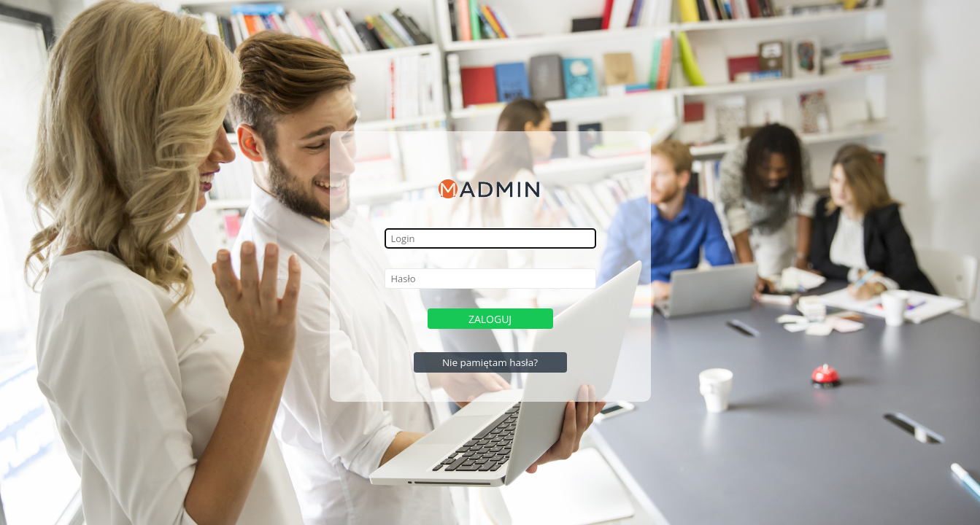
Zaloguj (490, 319)
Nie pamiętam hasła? (490, 362)
